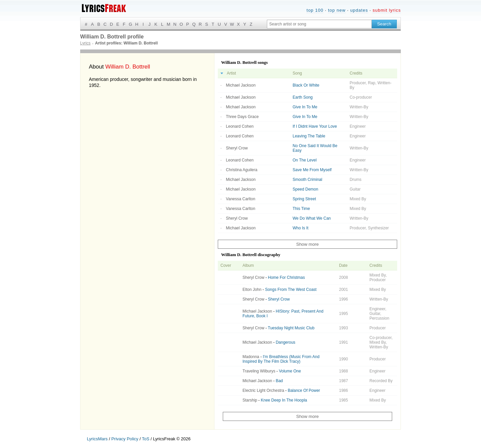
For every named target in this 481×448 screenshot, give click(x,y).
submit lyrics (387, 10)
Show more (307, 244)
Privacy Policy (125, 439)
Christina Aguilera (242, 170)
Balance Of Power (304, 390)
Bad (279, 381)
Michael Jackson (241, 85)
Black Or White (306, 85)
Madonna (251, 357)
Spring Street (304, 199)
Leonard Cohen (240, 126)
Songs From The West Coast (291, 290)
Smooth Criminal (307, 180)
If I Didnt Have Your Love (315, 126)
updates (359, 10)
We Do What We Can (312, 218)
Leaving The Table (309, 136)
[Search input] (319, 24)
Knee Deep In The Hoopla (284, 400)
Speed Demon (305, 189)
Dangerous (285, 342)
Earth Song (303, 97)
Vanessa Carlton (240, 199)
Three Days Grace (242, 117)
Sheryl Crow (237, 148)
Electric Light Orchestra (263, 390)
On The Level (305, 160)
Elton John (252, 290)
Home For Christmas (286, 277)
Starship (250, 400)
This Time (301, 209)
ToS (146, 439)
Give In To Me (305, 107)
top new (337, 10)
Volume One (290, 371)
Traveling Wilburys (259, 371)
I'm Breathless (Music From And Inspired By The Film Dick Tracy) (281, 359)
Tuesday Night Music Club (291, 328)
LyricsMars (97, 439)
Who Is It (300, 228)
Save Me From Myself (312, 170)
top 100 (315, 10)
